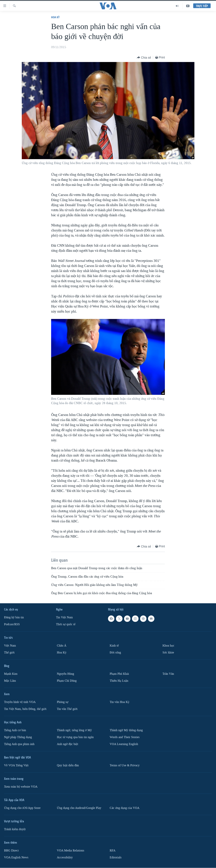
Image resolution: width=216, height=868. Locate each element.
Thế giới (9, 653)
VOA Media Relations (71, 851)
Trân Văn (168, 674)
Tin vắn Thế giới (67, 709)
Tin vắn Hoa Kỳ (120, 702)
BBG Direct (11, 851)
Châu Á (62, 646)
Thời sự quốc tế (66, 624)
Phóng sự (63, 702)
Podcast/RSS (12, 624)
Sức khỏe (168, 653)
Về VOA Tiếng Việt (16, 765)
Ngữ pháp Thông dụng (18, 737)
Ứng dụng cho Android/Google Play (79, 808)
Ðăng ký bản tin (14, 618)
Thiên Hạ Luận (119, 681)
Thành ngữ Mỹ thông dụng (126, 730)
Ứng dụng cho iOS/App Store (22, 808)
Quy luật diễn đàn (68, 765)
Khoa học (168, 646)
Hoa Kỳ (55, 17)
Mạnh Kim (11, 674)
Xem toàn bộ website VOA (21, 787)
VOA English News (16, 857)
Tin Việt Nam (64, 618)
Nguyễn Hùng (65, 674)
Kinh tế (114, 646)
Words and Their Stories (125, 737)
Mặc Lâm (10, 681)
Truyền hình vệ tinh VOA (20, 702)
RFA (113, 851)
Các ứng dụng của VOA (125, 808)
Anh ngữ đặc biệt (67, 744)
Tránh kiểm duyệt (15, 829)
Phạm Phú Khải (119, 674)
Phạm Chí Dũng (67, 681)
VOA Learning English (124, 744)
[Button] (144, 58)
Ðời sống (115, 653)
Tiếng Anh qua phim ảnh (19, 744)
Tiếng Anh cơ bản (15, 730)
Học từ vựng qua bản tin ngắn (75, 737)
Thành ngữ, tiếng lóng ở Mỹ (74, 730)
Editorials (116, 857)
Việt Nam (10, 646)
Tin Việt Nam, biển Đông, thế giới (25, 709)
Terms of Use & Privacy (125, 765)
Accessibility (65, 857)
